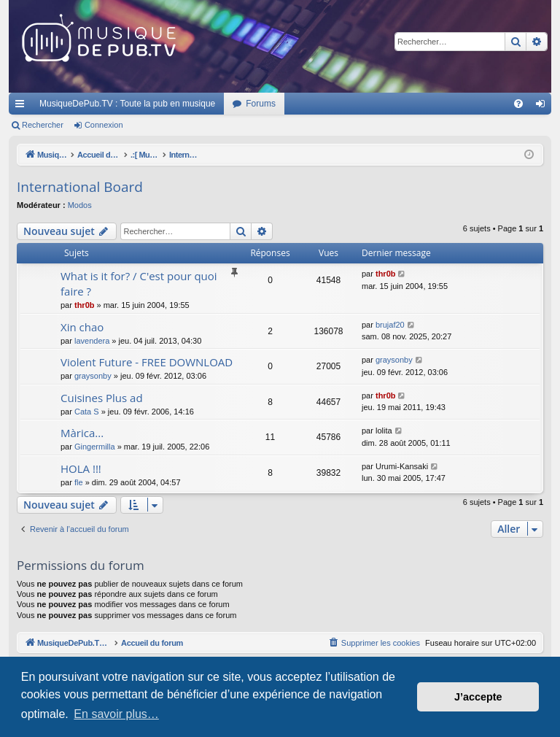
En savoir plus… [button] (116, 714)
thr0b (85, 305)
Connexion (104, 125)
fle (79, 482)
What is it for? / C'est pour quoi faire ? (139, 283)
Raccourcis (23, 107)
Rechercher (43, 125)
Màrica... (82, 433)
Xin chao (82, 327)
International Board (80, 187)
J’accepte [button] (478, 697)
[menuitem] (518, 104)
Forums (261, 104)
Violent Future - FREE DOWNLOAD (147, 362)
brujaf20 (390, 325)
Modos (80, 205)
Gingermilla (95, 447)
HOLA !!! (81, 468)
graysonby (93, 376)
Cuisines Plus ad (102, 398)
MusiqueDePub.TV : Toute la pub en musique (127, 104)
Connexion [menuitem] (544, 107)
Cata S (87, 412)
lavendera (92, 341)
